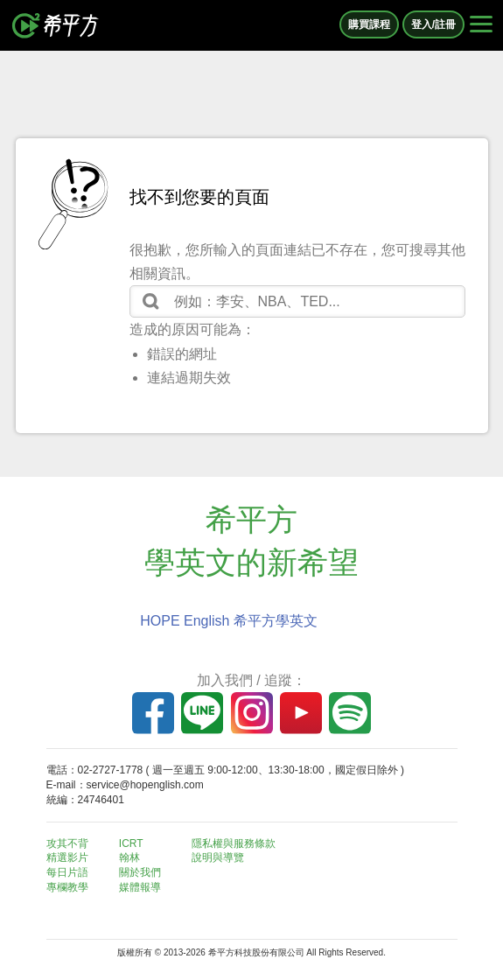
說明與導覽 (218, 857)
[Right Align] (481, 25)
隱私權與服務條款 (234, 843)
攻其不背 (67, 843)
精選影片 (67, 857)
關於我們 (140, 872)
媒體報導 (140, 887)
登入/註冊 (433, 24)
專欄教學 (67, 887)
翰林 (129, 857)
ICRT (131, 843)
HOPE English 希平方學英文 (229, 621)
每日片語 (67, 872)
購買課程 (369, 24)
